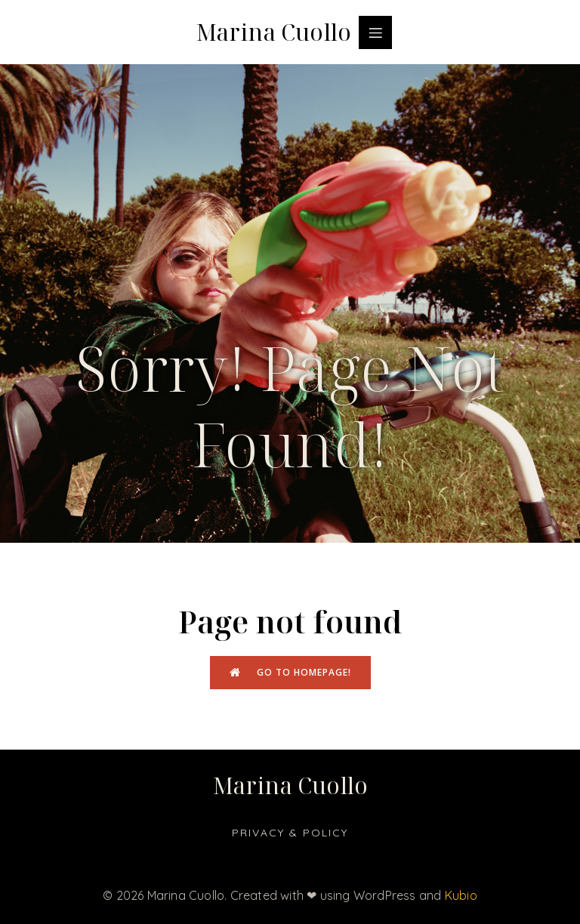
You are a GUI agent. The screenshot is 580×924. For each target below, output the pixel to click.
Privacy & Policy (290, 833)
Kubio (461, 895)
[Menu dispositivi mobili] (375, 32)
